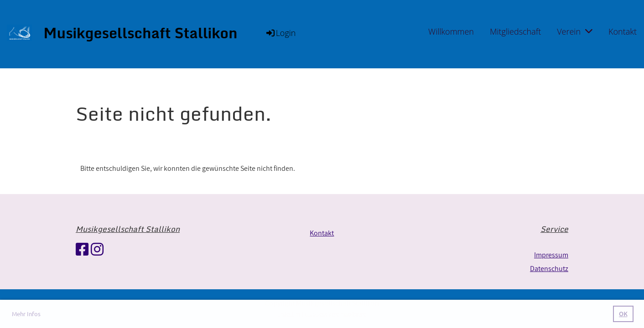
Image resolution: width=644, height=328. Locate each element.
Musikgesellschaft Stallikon (140, 33)
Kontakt (623, 31)
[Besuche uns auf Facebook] (82, 249)
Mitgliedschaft (515, 31)
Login (280, 33)
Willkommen (451, 31)
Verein (575, 31)
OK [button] (623, 314)
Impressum (551, 255)
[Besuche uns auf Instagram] (97, 249)
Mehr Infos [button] (26, 314)
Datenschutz (549, 269)
